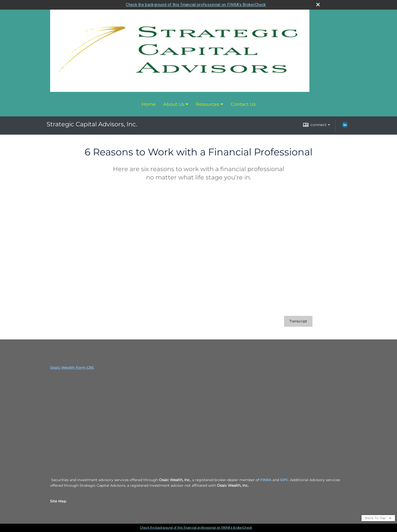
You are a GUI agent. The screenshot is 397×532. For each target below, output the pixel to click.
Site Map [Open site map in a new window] (58, 501)
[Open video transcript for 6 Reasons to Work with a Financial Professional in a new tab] (298, 321)
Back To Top (378, 518)
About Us (174, 104)
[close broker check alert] (318, 5)
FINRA (266, 480)
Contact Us (243, 104)
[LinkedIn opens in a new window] (345, 127)
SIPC (284, 480)
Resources (207, 104)
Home (149, 104)
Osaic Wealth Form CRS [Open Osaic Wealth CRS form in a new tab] (72, 367)
